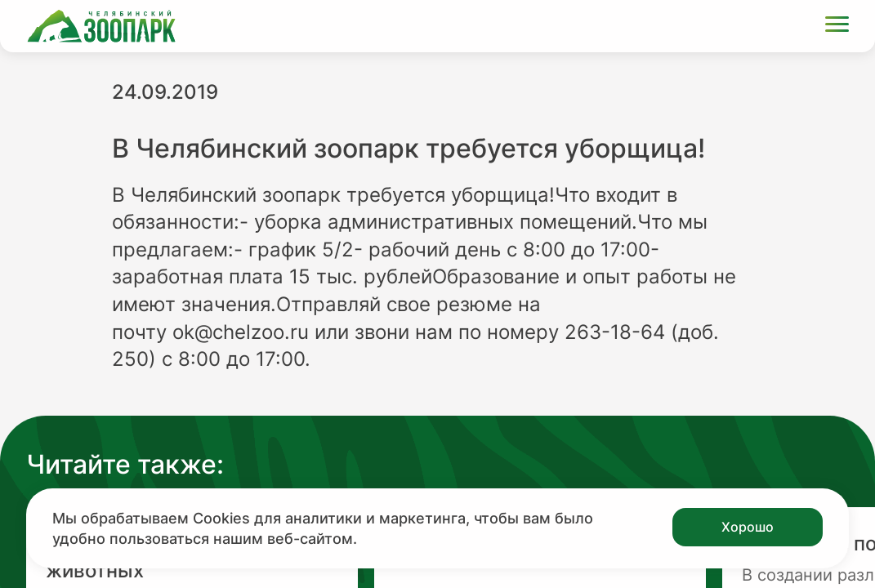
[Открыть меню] (837, 27)
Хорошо (748, 527)
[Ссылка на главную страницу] (101, 26)
